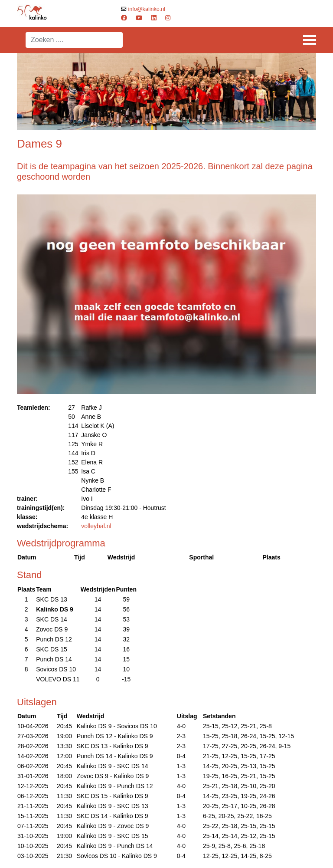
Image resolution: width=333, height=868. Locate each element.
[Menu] (310, 40)
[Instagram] (168, 18)
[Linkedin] (154, 18)
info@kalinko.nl (147, 9)
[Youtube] (139, 18)
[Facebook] (124, 18)
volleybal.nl (96, 526)
